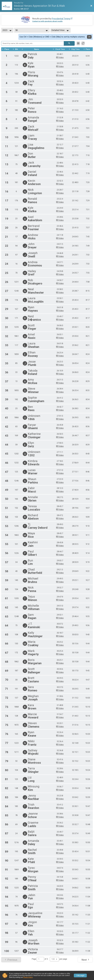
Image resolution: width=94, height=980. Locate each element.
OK (89, 37)
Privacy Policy (28, 977)
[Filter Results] (78, 43)
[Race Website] (8, 6)
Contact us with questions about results (47, 21)
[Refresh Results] (83, 43)
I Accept (80, 975)
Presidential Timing (61, 19)
